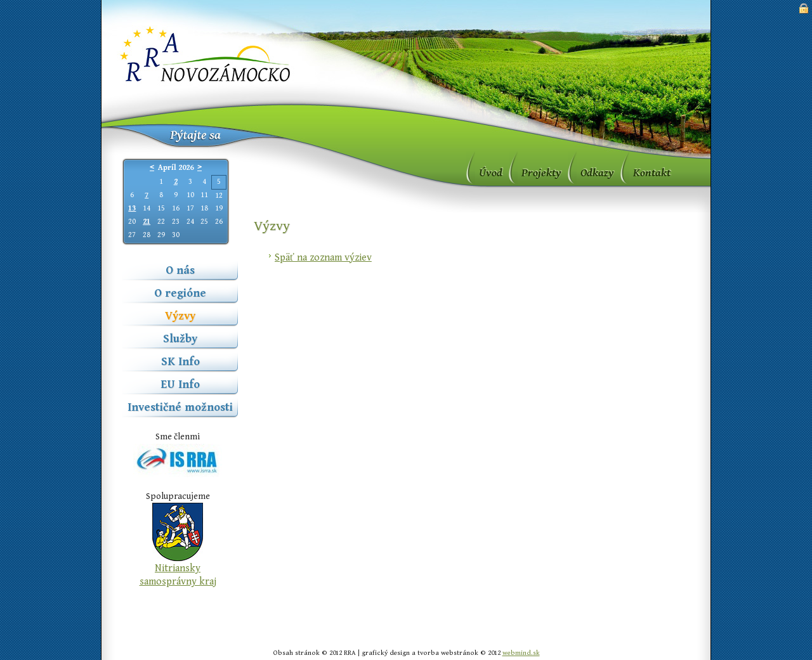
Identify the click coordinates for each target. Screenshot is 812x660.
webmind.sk (521, 653)
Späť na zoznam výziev (323, 258)
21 (147, 222)
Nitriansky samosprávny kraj (178, 575)
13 (132, 208)
